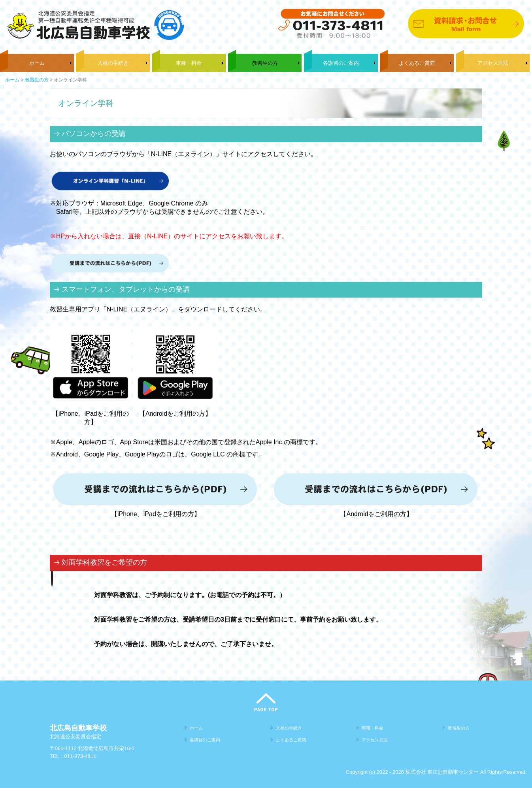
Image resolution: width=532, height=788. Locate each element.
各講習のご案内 (341, 63)
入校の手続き (113, 63)
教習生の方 (265, 63)
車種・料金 (189, 63)
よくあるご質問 (417, 63)
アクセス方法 (493, 63)
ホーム (37, 63)
